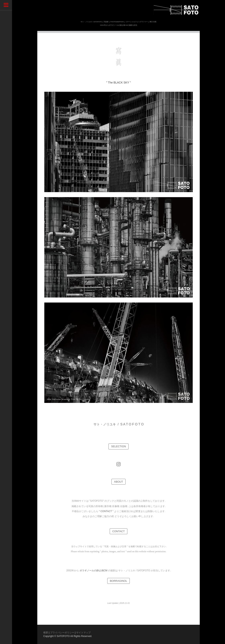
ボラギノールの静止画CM (94, 571)
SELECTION (119, 446)
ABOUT (119, 482)
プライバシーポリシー (62, 633)
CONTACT (119, 531)
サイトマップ (83, 633)
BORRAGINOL (119, 581)
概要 (46, 633)
